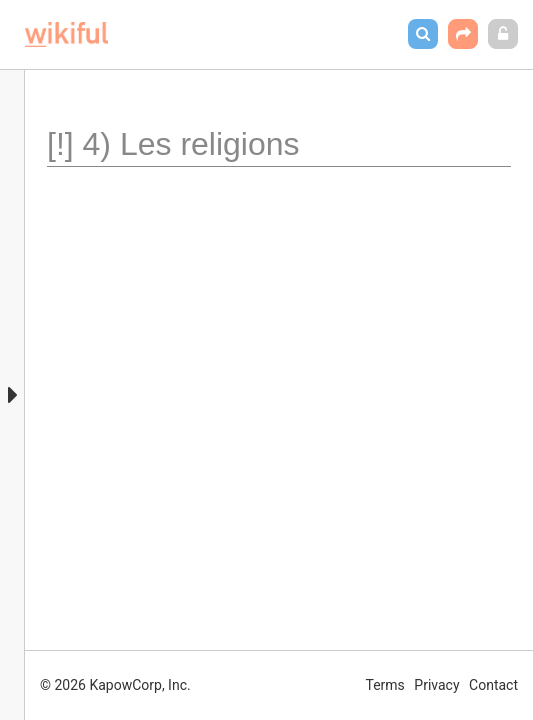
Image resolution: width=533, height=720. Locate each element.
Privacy (436, 685)
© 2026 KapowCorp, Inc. (115, 685)
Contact (493, 685)
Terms (385, 685)
